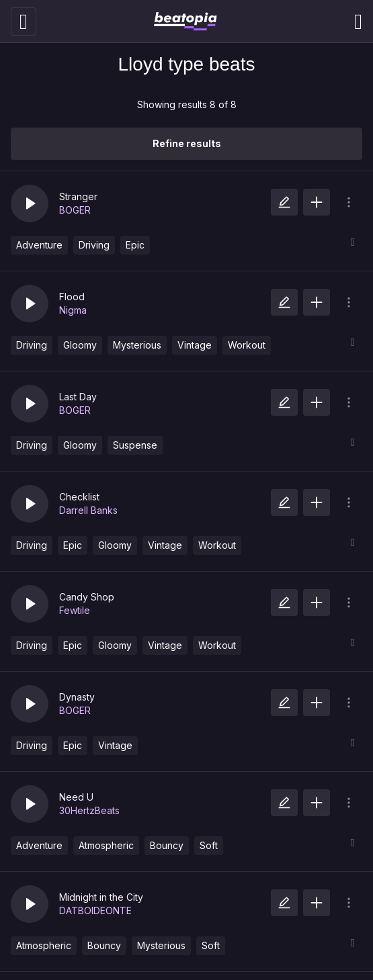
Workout (247, 345)
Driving (94, 245)
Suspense (135, 445)
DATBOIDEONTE (95, 910)
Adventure (39, 245)
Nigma (73, 310)
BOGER (75, 210)
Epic (135, 245)
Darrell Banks (88, 510)
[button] (30, 204)
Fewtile (75, 610)
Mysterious (137, 345)
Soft (209, 845)
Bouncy (167, 845)
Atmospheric (106, 845)
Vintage (195, 345)
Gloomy (80, 345)
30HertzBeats (89, 810)
